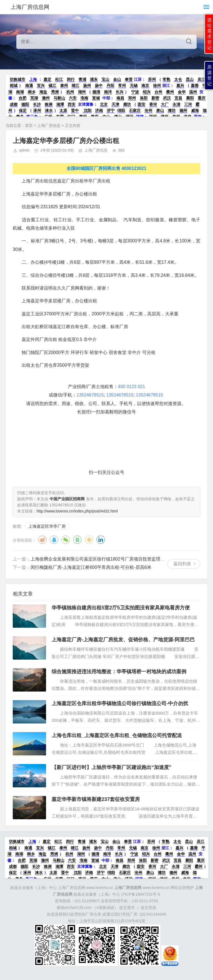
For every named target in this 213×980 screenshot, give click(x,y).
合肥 (22, 98)
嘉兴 (180, 86)
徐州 (157, 86)
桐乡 (32, 92)
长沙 (37, 104)
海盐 (43, 92)
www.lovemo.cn (142, 888)
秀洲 (55, 92)
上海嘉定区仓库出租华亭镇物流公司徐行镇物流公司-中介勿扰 (120, 703)
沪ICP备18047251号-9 (141, 894)
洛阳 (144, 98)
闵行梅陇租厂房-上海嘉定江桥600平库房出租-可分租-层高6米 (91, 567)
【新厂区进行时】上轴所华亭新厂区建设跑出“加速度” (111, 767)
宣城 (96, 98)
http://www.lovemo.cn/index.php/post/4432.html (77, 511)
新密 (155, 98)
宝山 (105, 79)
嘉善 (195, 86)
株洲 (49, 104)
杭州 (70, 92)
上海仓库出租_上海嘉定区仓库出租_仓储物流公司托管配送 (117, 735)
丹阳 (110, 86)
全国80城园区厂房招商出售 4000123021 (106, 168)
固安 (141, 104)
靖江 (75, 86)
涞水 (49, 110)
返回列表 (182, 564)
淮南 (84, 98)
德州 (183, 110)
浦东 (94, 79)
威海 (195, 110)
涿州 (37, 110)
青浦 (82, 79)
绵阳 (121, 110)
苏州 (152, 79)
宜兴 (41, 86)
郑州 (132, 98)
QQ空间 (89, 540)
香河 (153, 104)
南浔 (108, 92)
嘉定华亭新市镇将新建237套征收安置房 (96, 799)
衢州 (170, 92)
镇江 (52, 86)
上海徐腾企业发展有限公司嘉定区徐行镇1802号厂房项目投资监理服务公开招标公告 (113, 559)
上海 (33, 79)
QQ (54, 540)
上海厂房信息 (49, 125)
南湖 (20, 92)
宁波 (135, 92)
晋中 (75, 110)
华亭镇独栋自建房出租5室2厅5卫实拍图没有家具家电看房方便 (121, 608)
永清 (176, 104)
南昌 (120, 98)
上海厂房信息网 (30, 7)
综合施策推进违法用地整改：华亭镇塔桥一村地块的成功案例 (119, 672)
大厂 (165, 104)
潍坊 (172, 110)
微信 (66, 540)
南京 (145, 86)
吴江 (201, 79)
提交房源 (148, 908)
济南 (99, 110)
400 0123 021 (131, 387)
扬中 (99, 86)
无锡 (134, 86)
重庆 (202, 98)
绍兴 (147, 92)
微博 (42, 540)
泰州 (64, 86)
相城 (14, 86)
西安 (72, 104)
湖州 (82, 92)
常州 (122, 86)
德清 (96, 92)
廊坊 (127, 104)
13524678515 (90, 395)
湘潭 (60, 104)
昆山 (190, 79)
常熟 (166, 79)
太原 (63, 110)
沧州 (148, 110)
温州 (193, 92)
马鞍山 (59, 98)
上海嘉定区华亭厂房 (47, 526)
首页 (29, 125)
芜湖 (34, 98)
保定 (23, 110)
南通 (29, 86)
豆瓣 (77, 540)
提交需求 (127, 908)
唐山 (160, 110)
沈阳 (87, 110)
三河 (188, 104)
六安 (73, 98)
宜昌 (178, 98)
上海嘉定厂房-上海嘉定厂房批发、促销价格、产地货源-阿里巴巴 (123, 640)
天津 (115, 104)
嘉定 (47, 79)
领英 (101, 540)
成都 (14, 104)
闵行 (71, 79)
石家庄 (135, 110)
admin (24, 150)
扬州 (87, 86)
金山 (117, 79)
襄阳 (190, 98)
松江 (59, 79)
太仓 (178, 79)
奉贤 (129, 79)
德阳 (25, 104)
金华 (182, 92)
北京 (104, 104)
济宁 (111, 110)
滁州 (46, 98)
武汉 (167, 98)
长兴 (120, 92)
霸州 (199, 866)
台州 (158, 92)
